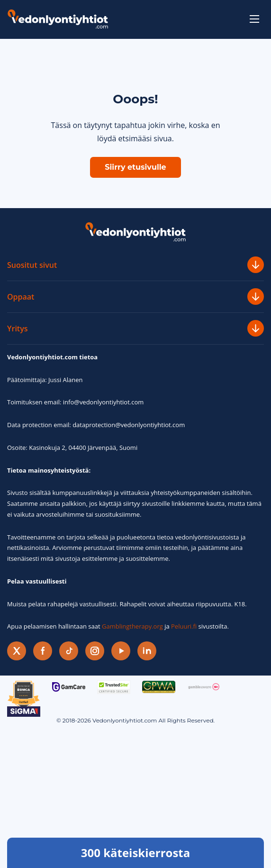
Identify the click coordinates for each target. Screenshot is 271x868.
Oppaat (135, 297)
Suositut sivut (135, 265)
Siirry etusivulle (135, 167)
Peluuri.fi (184, 626)
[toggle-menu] (254, 19)
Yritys (135, 328)
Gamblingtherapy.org (132, 626)
